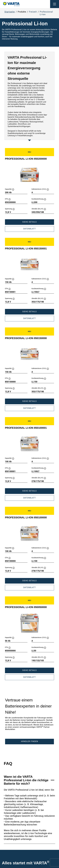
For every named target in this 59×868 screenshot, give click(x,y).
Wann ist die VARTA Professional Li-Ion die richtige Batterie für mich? (26, 780)
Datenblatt (37, 229)
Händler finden (29, 741)
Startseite (10, 12)
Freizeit (33, 12)
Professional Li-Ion (46, 13)
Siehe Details (37, 223)
